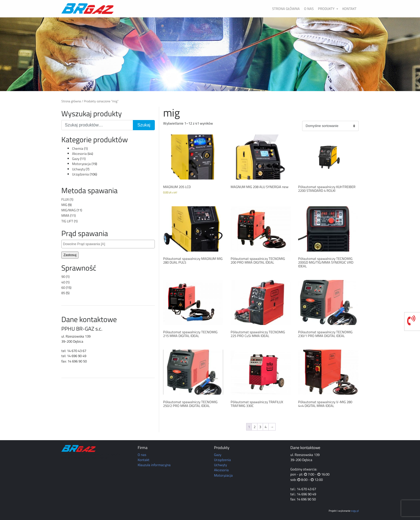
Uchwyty (78, 169)
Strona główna (286, 9)
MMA (65, 215)
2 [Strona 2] (255, 427)
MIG (64, 205)
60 (63, 287)
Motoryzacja (81, 164)
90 (63, 276)
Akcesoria (79, 154)
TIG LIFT (67, 221)
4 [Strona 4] (266, 427)
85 (63, 293)
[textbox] (109, 244)
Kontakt (349, 9)
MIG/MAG (69, 210)
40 (63, 282)
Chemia (78, 148)
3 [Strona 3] (260, 427)
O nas (309, 9)
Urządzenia (80, 174)
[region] (210, 54)
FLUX (65, 199)
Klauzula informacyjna (154, 465)
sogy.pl (355, 511)
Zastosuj (70, 255)
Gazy (76, 159)
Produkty (327, 9)
